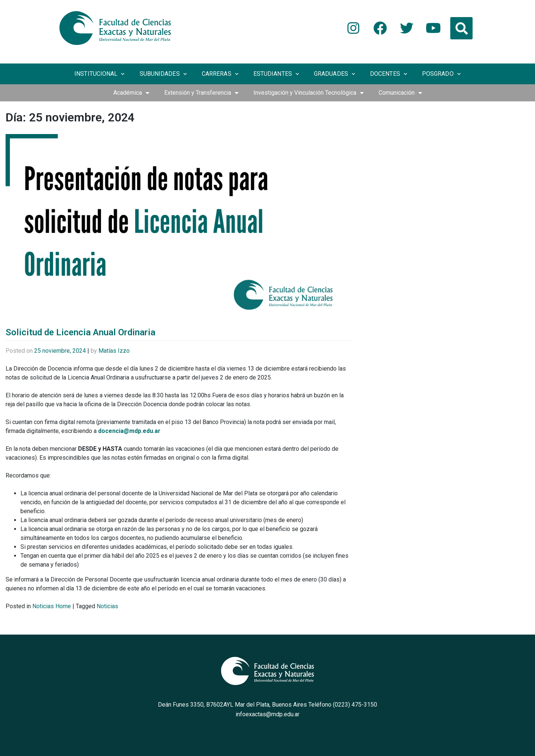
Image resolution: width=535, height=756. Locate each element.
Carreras (220, 74)
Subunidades (163, 74)
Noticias (107, 606)
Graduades (335, 74)
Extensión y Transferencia (201, 93)
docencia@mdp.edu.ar (129, 431)
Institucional (99, 74)
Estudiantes (276, 74)
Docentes (389, 74)
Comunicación (400, 93)
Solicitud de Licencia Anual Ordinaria (80, 332)
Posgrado (441, 74)
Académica (131, 93)
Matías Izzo (114, 351)
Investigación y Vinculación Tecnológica (309, 93)
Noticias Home (52, 606)
